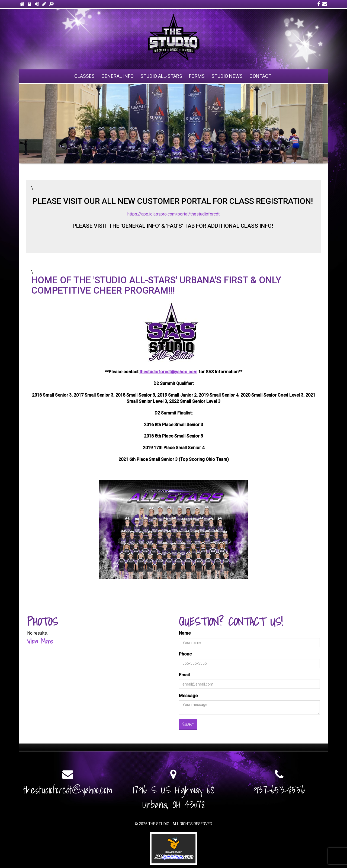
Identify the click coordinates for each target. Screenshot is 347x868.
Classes (84, 76)
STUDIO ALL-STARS (161, 76)
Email (184, 675)
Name (185, 633)
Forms (197, 76)
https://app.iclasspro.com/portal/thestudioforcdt (173, 214)
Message (188, 696)
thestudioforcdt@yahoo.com (168, 372)
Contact (260, 76)
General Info (118, 76)
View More (40, 641)
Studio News (227, 76)
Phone (185, 654)
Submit (188, 724)
